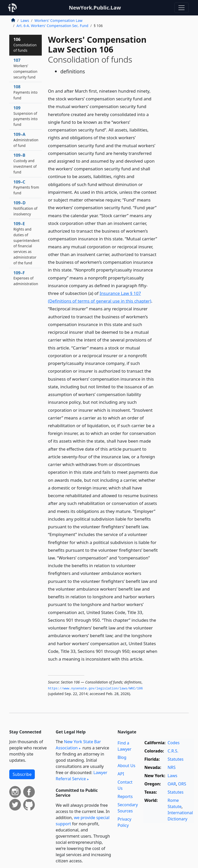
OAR (172, 784)
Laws (25, 20)
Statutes (176, 759)
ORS (182, 784)
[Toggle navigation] (181, 8)
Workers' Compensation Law (59, 20)
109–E (26, 243)
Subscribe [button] (22, 774)
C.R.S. (173, 751)
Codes (174, 743)
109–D (25, 208)
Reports (125, 796)
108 (26, 92)
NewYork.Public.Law (95, 8)
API (121, 774)
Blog (122, 757)
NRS (172, 767)
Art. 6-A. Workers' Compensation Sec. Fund (52, 26)
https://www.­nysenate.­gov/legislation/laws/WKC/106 (95, 689)
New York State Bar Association (78, 745)
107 (25, 68)
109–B (25, 163)
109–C (26, 187)
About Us (126, 766)
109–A (26, 140)
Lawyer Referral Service (81, 776)
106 (25, 45)
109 (26, 116)
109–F (26, 278)
